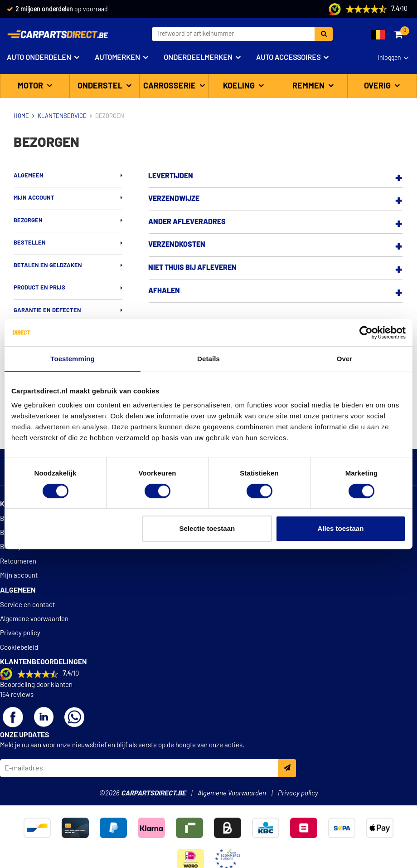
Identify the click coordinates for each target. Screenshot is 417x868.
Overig (378, 86)
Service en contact (27, 605)
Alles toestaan (341, 528)
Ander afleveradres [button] (187, 222)
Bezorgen (28, 221)
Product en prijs (39, 288)
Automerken (117, 58)
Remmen (309, 86)
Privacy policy (20, 633)
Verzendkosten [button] (177, 245)
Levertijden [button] (171, 176)
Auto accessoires (288, 58)
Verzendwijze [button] (174, 199)
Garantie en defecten (47, 311)
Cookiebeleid (19, 648)
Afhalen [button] (164, 291)
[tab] (276, 177)
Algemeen (29, 176)
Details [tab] (208, 359)
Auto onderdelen (39, 58)
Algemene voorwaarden (34, 619)
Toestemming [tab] (73, 359)
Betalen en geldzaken (48, 266)
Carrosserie (170, 86)
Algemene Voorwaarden (232, 793)
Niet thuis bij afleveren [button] (192, 268)
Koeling (240, 86)
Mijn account (34, 198)
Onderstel (101, 86)
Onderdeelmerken (198, 58)
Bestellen (30, 243)
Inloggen (389, 58)
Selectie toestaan (207, 528)
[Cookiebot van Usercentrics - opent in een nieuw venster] (366, 333)
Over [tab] (345, 359)
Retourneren (18, 562)
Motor (31, 86)
